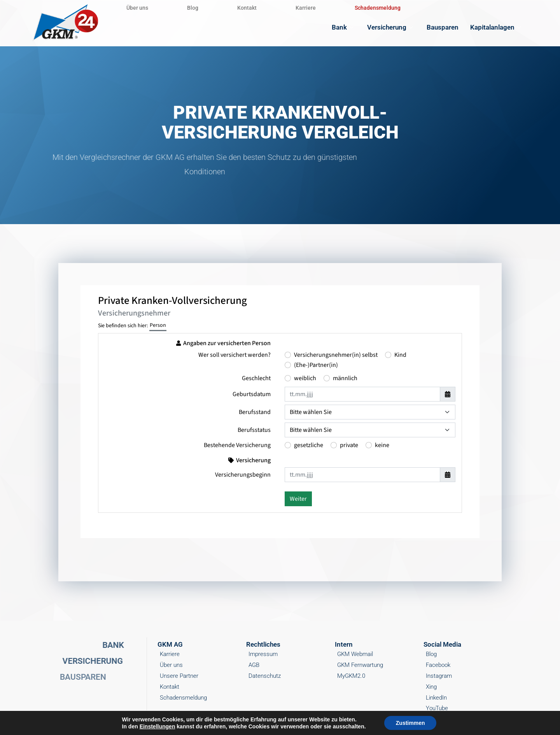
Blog (193, 8)
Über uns (137, 8)
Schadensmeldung (378, 8)
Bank (344, 27)
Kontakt (247, 8)
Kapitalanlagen (497, 27)
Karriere (306, 8)
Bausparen (443, 27)
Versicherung (391, 27)
